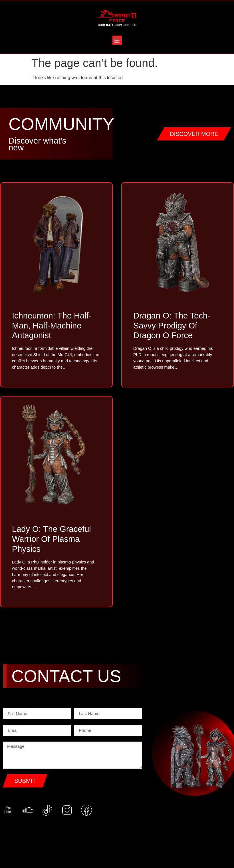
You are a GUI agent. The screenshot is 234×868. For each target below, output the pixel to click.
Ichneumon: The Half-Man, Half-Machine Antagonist (52, 326)
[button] (117, 40)
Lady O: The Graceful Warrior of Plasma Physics (52, 541)
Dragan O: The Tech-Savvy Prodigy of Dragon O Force (172, 326)
